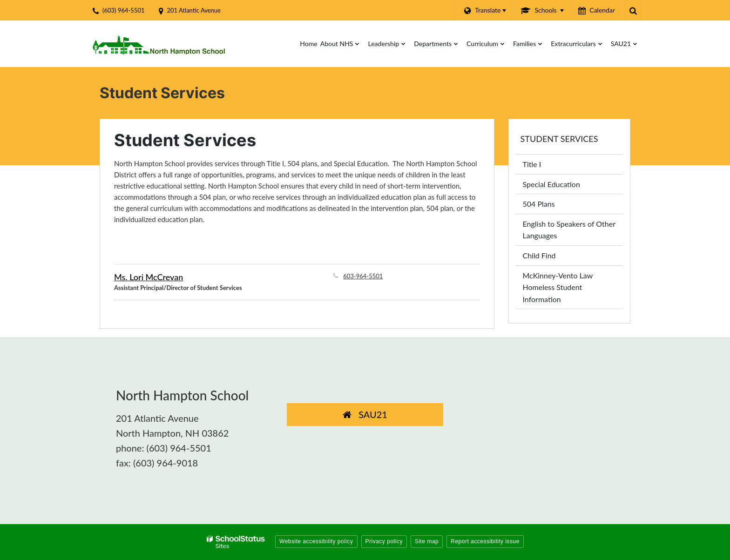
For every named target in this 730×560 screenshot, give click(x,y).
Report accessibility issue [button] (485, 541)
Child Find (539, 255)
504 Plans (539, 204)
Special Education (551, 184)
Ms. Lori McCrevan (149, 277)
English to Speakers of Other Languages (569, 230)
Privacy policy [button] (384, 541)
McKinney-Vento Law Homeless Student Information (558, 287)
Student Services (559, 139)
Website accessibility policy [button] (316, 541)
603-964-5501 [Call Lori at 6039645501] (363, 276)
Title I (532, 164)
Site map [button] (427, 541)
